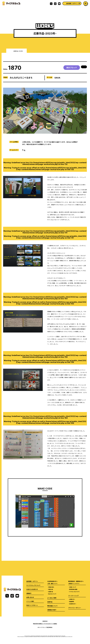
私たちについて (52, 594)
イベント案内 (30, 601)
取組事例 (72, 602)
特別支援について (52, 606)
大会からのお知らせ (32, 589)
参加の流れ (51, 587)
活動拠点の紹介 (52, 610)
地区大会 (51, 589)
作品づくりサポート (32, 605)
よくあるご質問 (52, 598)
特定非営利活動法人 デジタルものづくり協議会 (45, 624)
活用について (73, 587)
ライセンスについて (74, 592)
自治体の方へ (73, 604)
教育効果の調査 (73, 589)
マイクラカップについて (33, 585)
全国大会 (51, 592)
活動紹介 (29, 593)
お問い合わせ (30, 597)
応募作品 (50, 602)
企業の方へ (72, 599)
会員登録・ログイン (72, 3)
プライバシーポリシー (75, 608)
